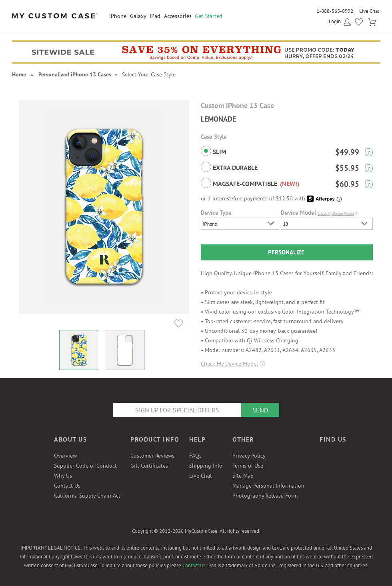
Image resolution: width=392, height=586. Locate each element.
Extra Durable (229, 167)
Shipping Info (206, 466)
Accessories (178, 16)
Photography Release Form (265, 496)
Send (260, 410)
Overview (65, 456)
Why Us (63, 476)
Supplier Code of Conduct (85, 466)
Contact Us (67, 486)
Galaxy (138, 16)
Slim (214, 151)
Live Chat (369, 11)
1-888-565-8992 (335, 11)
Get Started (209, 16)
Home (19, 74)
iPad (155, 16)
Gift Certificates (149, 466)
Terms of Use (248, 466)
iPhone (118, 16)
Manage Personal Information (268, 486)
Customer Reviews (152, 456)
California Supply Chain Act (87, 496)
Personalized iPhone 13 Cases (75, 74)
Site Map (243, 476)
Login (335, 21)
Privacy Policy (249, 456)
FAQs (195, 456)
